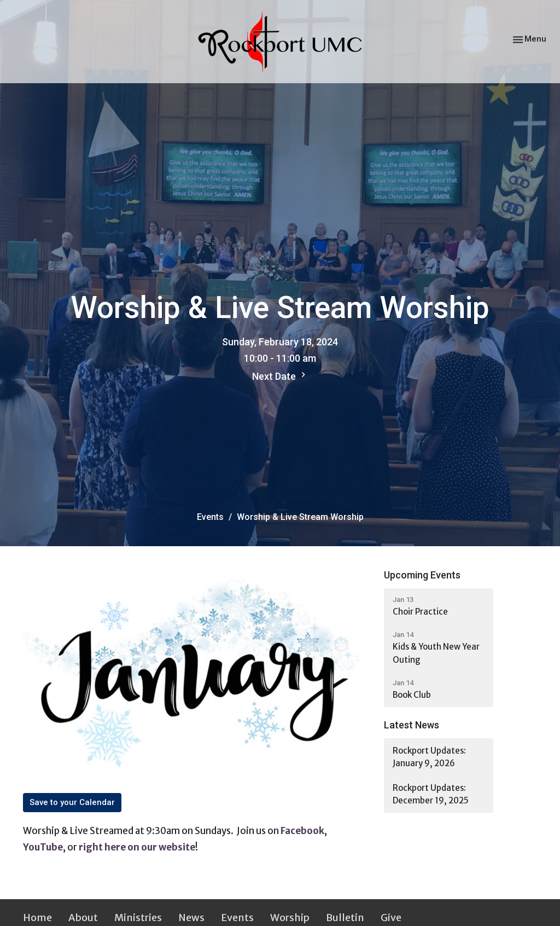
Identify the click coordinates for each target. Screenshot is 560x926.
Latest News (412, 725)
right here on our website (137, 847)
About (83, 918)
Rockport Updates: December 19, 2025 (431, 794)
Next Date (280, 376)
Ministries (138, 918)
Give (391, 918)
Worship (290, 918)
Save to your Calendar (72, 802)
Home (37, 918)
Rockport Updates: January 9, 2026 (429, 757)
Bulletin (345, 918)
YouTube (43, 847)
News (191, 918)
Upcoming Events (422, 575)
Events (210, 517)
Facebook (302, 831)
